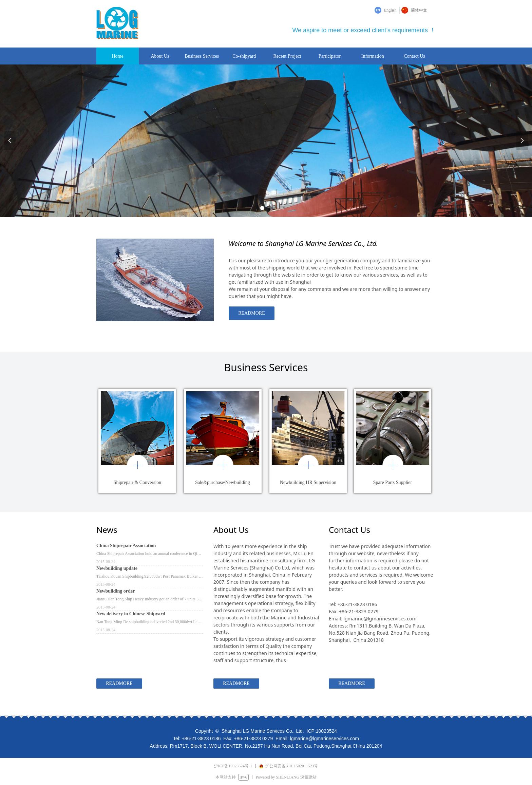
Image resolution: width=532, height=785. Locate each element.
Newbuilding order (116, 591)
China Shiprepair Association (126, 546)
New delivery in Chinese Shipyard (131, 614)
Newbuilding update (117, 568)
